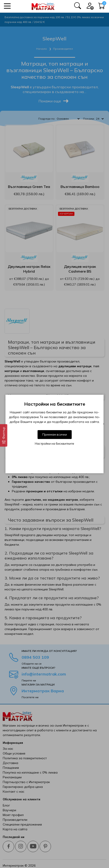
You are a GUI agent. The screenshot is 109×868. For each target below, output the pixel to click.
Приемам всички (55, 434)
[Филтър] (4, 435)
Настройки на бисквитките (54, 444)
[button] (7, 6)
